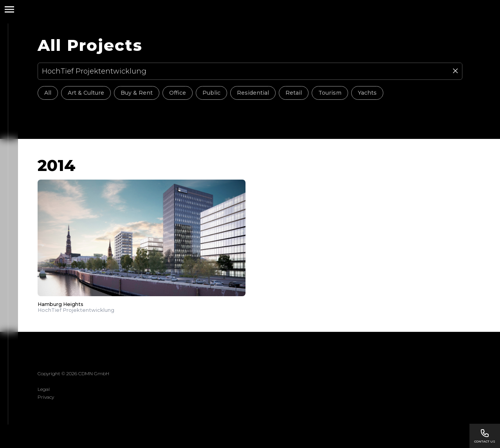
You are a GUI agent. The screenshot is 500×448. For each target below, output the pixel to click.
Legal (44, 389)
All (48, 93)
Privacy (46, 397)
